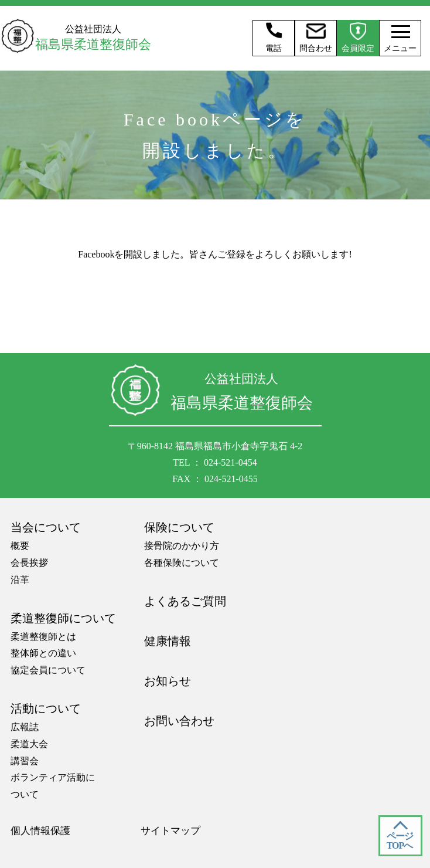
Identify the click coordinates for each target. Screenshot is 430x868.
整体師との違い (43, 653)
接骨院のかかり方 (182, 546)
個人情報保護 (40, 831)
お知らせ (168, 681)
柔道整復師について (63, 618)
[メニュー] (397, 32)
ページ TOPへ (400, 841)
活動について (46, 708)
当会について (46, 527)
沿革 (20, 580)
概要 (20, 546)
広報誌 (25, 727)
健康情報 (168, 641)
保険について (179, 527)
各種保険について (182, 563)
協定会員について (48, 670)
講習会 (25, 761)
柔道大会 (29, 744)
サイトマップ (170, 831)
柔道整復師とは (43, 637)
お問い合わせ (179, 721)
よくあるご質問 (185, 601)
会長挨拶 (29, 563)
